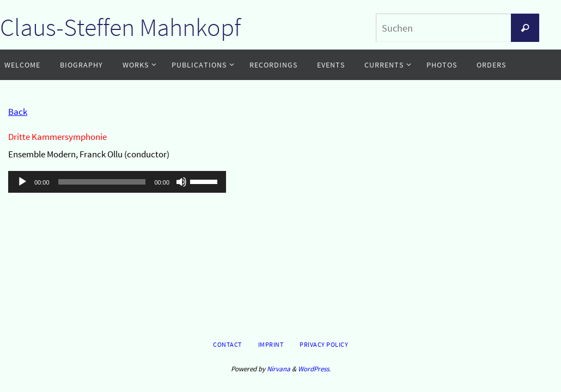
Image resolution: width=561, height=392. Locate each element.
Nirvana (279, 369)
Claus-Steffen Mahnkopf (120, 27)
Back (18, 112)
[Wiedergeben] (22, 182)
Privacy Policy (324, 344)
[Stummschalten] (181, 182)
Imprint (271, 344)
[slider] (102, 182)
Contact (227, 344)
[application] (117, 182)
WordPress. (314, 369)
